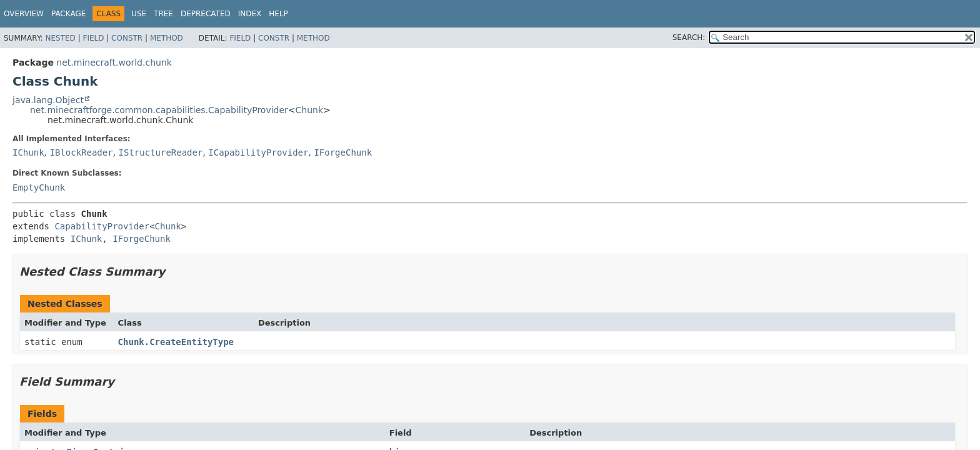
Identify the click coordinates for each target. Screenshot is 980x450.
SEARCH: (689, 37)
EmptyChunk (39, 187)
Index (250, 14)
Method (167, 38)
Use (139, 14)
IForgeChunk (343, 152)
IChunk (28, 152)
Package (68, 14)
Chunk (310, 110)
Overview (24, 14)
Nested (60, 38)
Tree (163, 14)
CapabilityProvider (102, 226)
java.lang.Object (48, 100)
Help (278, 14)
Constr (127, 38)
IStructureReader (161, 152)
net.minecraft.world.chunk (114, 62)
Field (93, 38)
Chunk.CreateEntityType (176, 342)
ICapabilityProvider (258, 152)
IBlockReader (81, 152)
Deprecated (206, 14)
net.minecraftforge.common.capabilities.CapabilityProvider (159, 110)
